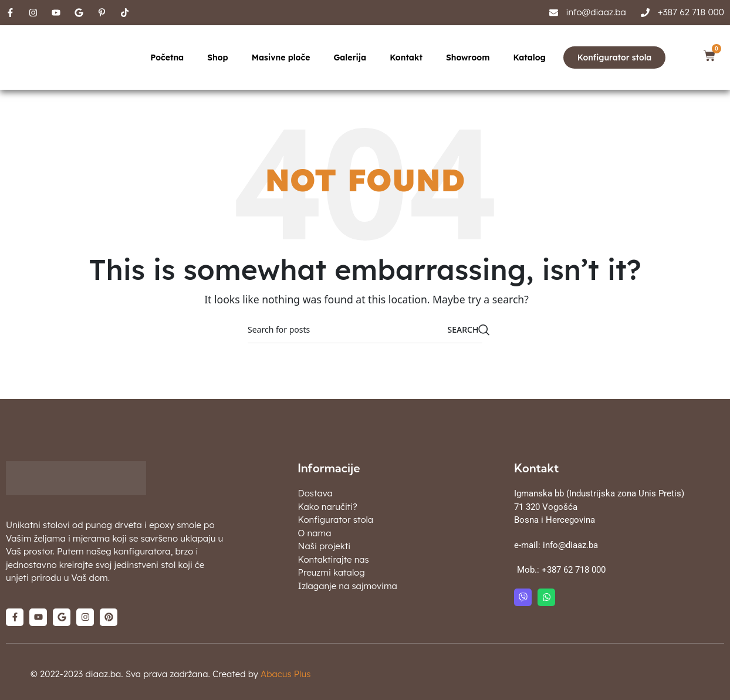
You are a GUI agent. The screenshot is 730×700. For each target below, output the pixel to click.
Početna (167, 58)
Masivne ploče (281, 58)
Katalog (529, 58)
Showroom (468, 58)
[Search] (365, 330)
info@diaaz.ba (570, 545)
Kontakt (406, 58)
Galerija (350, 58)
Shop (218, 58)
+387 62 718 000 (574, 570)
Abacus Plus (285, 674)
